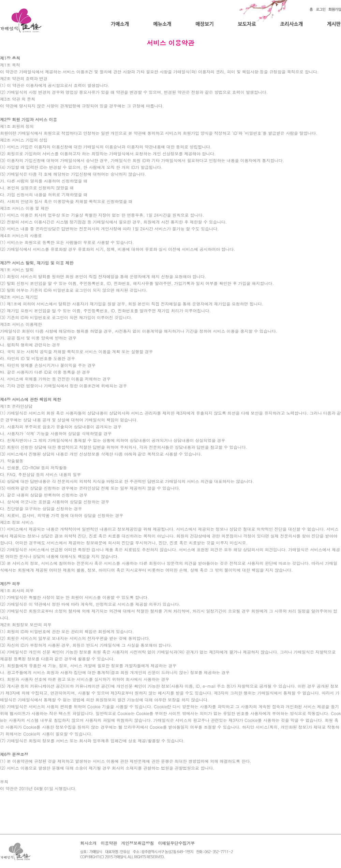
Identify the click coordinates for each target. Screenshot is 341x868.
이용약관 (109, 843)
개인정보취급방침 (137, 843)
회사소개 (88, 843)
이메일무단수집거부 (176, 843)
